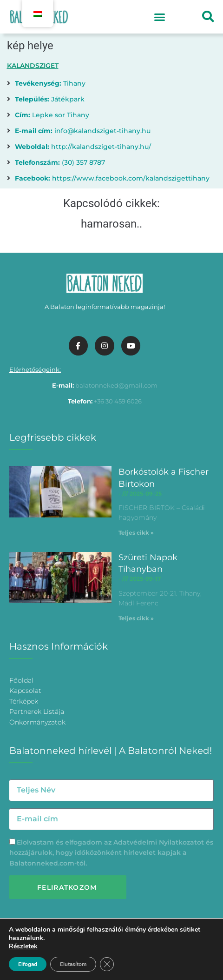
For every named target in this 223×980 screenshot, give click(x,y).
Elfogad (28, 964)
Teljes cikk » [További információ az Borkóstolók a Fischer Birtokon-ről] (136, 533)
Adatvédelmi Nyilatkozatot (159, 842)
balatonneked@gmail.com (116, 385)
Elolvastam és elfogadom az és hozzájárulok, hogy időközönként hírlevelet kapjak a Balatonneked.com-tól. (111, 853)
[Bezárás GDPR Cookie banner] (107, 964)
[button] (160, 17)
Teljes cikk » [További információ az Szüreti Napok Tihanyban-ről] (136, 618)
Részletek (23, 946)
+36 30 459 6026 (118, 401)
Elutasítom (73, 964)
